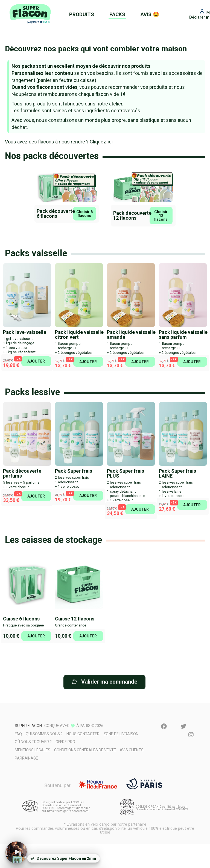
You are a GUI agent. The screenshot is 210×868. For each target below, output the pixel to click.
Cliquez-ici (101, 142)
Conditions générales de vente (85, 750)
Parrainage (26, 758)
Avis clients (132, 750)
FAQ (18, 734)
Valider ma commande (104, 682)
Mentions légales (33, 750)
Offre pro (65, 742)
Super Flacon (28, 726)
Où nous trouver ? (33, 742)
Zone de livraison (121, 734)
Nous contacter (83, 734)
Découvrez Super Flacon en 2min (63, 858)
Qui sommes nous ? (44, 734)
